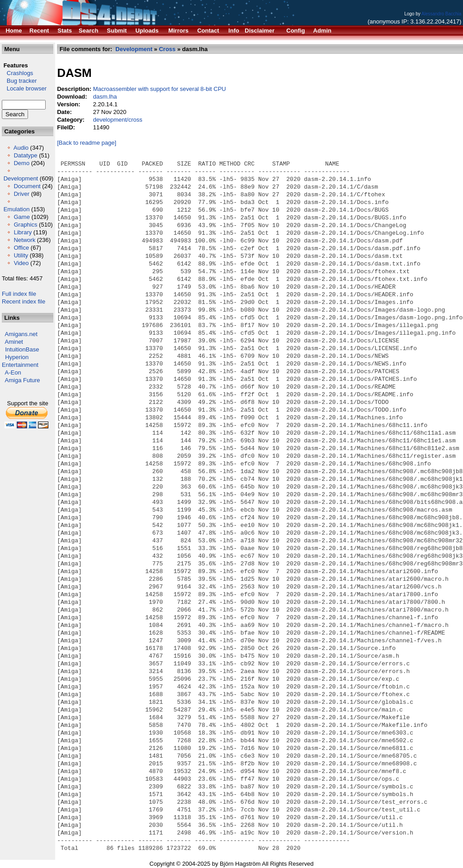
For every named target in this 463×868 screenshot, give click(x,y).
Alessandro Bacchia (441, 14)
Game (21, 217)
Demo (21, 163)
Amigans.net (21, 334)
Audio (21, 148)
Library (23, 232)
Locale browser (24, 88)
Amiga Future (23, 380)
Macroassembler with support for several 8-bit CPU (160, 89)
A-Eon (13, 372)
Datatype (25, 155)
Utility (21, 255)
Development (21, 178)
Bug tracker (19, 81)
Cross (167, 49)
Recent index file (24, 301)
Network (24, 240)
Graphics (25, 225)
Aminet (14, 342)
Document (27, 186)
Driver (21, 194)
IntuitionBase (22, 349)
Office (21, 248)
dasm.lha (105, 97)
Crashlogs (17, 73)
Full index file (19, 294)
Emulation (17, 209)
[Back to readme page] (87, 143)
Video (21, 263)
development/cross (118, 120)
